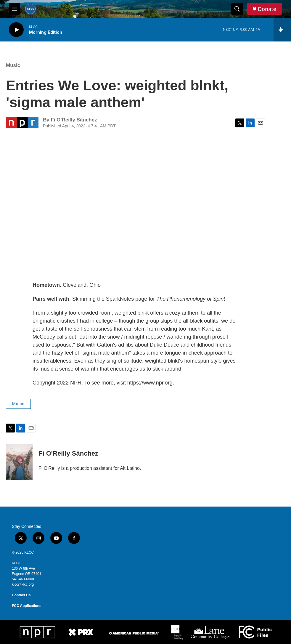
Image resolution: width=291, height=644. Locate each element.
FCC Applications (27, 606)
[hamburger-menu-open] (15, 9)
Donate (267, 9)
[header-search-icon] (237, 9)
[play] (16, 30)
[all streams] (282, 30)
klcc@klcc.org (23, 584)
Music (13, 65)
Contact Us (21, 595)
